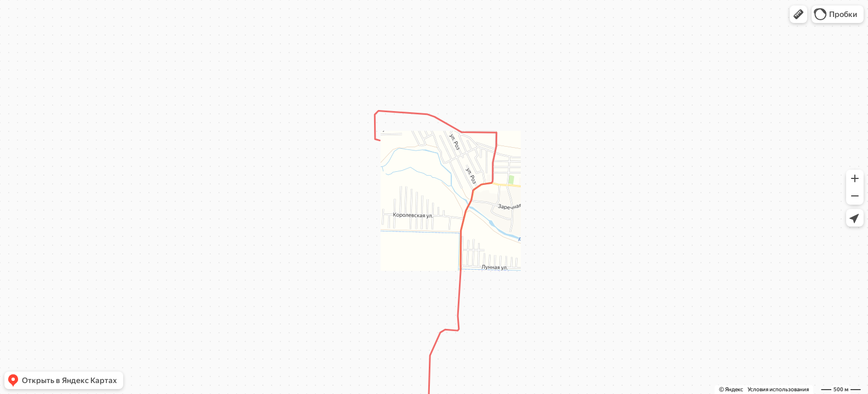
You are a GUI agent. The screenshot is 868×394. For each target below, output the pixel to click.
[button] (798, 14)
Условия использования (778, 389)
